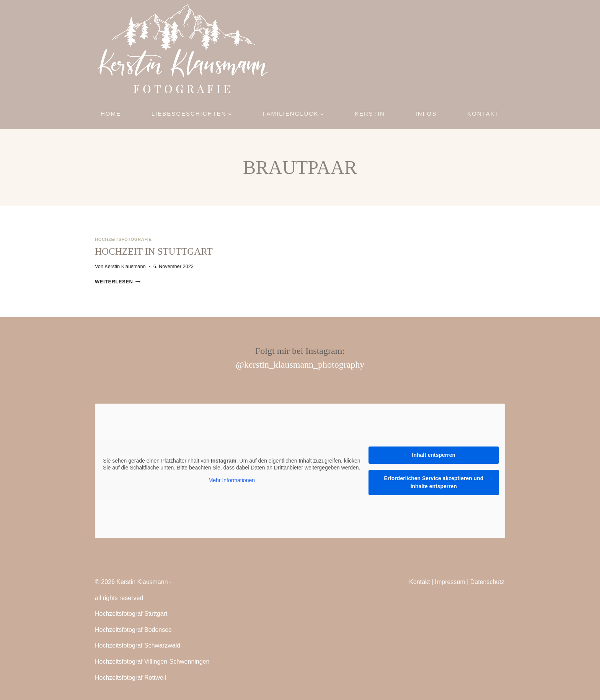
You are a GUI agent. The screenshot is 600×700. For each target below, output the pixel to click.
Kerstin (370, 114)
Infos (426, 114)
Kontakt (483, 114)
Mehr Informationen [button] (232, 480)
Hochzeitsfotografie (123, 239)
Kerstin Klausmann (125, 266)
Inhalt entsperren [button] (434, 455)
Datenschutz (487, 582)
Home (111, 114)
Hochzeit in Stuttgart (154, 251)
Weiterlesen (118, 282)
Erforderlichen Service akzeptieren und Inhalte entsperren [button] (434, 482)
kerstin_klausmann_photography (304, 365)
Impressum (450, 582)
